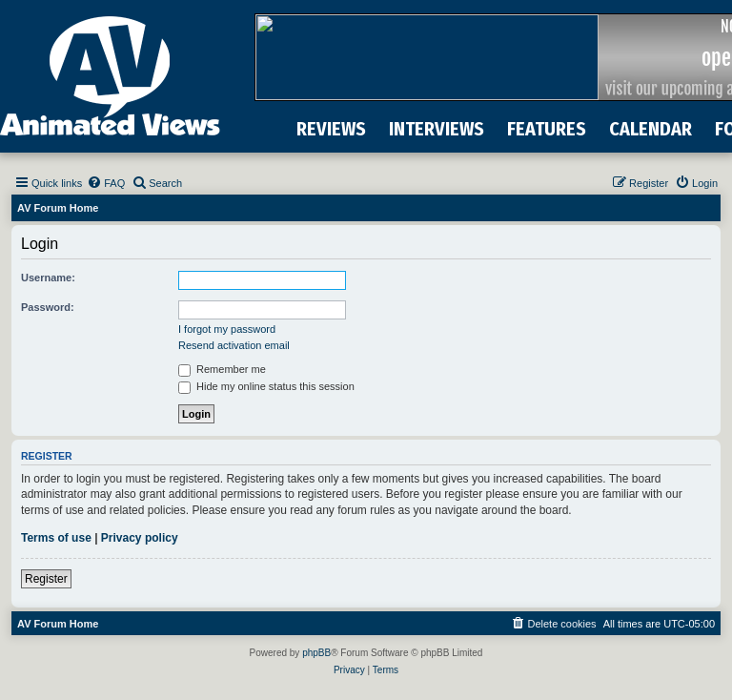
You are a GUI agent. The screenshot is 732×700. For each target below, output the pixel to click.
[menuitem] (106, 183)
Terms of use (56, 538)
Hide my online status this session (266, 386)
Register (46, 579)
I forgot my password (227, 329)
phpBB (316, 653)
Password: (48, 307)
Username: (48, 278)
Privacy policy (140, 538)
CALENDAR (651, 129)
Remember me (222, 369)
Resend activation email (234, 345)
